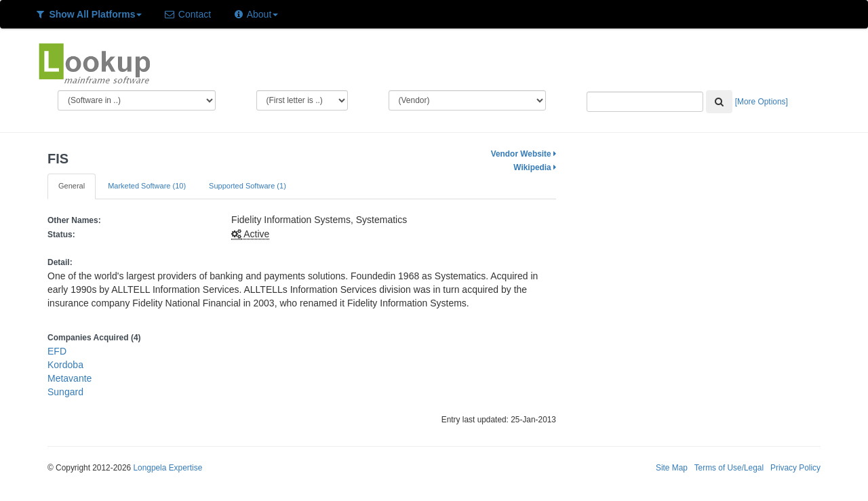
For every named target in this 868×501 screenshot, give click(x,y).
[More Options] (762, 102)
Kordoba (65, 365)
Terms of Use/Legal (729, 468)
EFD (57, 351)
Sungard (65, 392)
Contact (187, 14)
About (255, 14)
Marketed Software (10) (147, 186)
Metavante (70, 378)
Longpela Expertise (167, 468)
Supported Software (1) (248, 186)
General (72, 186)
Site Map (672, 468)
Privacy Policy (795, 468)
